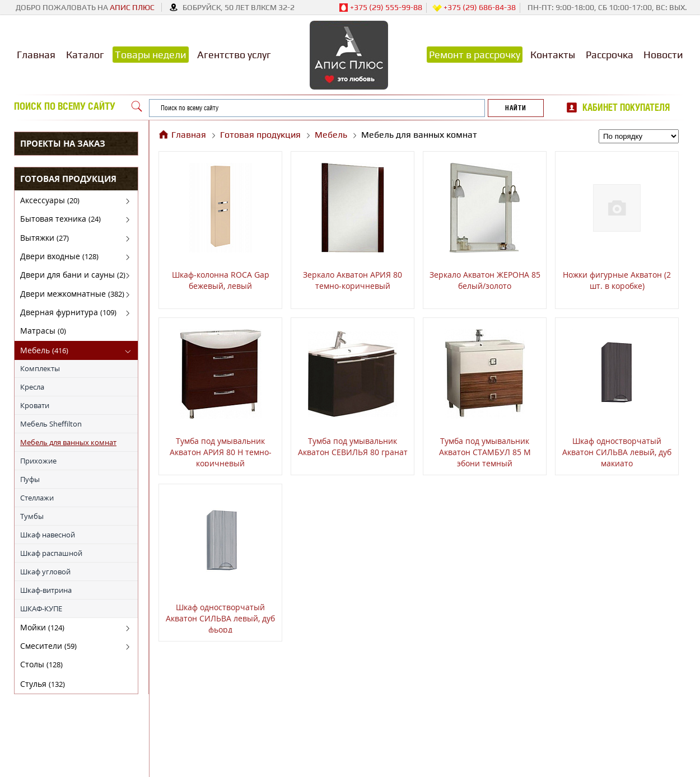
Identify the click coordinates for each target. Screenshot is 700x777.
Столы (41, 664)
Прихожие (38, 461)
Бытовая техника (60, 219)
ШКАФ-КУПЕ (41, 609)
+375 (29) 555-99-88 (381, 8)
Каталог (85, 55)
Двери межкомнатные (72, 294)
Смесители (48, 646)
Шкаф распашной (51, 553)
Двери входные (59, 256)
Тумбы (32, 516)
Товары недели (151, 55)
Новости (663, 55)
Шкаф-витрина (46, 590)
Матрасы (43, 331)
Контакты (553, 55)
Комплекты (40, 368)
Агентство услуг (234, 55)
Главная (36, 55)
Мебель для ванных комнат (68, 442)
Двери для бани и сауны (73, 275)
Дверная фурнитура (68, 312)
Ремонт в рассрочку (475, 55)
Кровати (35, 405)
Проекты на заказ (63, 143)
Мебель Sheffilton (51, 424)
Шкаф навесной (48, 535)
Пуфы (30, 479)
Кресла (32, 387)
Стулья (43, 684)
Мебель (44, 350)
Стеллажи (37, 498)
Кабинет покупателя (626, 107)
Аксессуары (50, 200)
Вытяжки (45, 238)
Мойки (42, 627)
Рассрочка (610, 55)
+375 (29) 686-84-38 (474, 8)
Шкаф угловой (45, 572)
